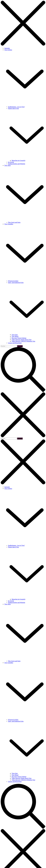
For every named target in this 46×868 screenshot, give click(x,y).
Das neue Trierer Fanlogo (19, 338)
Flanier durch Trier (13, 108)
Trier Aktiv (8, 165)
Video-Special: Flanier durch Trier (22, 340)
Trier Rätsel (15, 336)
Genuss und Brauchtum (15, 343)
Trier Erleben (8, 50)
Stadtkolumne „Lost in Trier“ (16, 107)
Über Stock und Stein (14, 222)
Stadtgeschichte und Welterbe (17, 164)
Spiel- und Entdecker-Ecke (16, 283)
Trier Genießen (9, 224)
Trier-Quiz (15, 335)
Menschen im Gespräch (18, 160)
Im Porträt (11, 162)
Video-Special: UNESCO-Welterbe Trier (23, 341)
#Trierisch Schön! (13, 281)
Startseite (7, 48)
